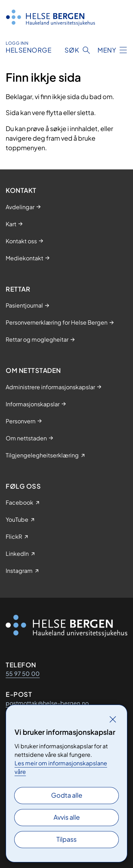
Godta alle (67, 795)
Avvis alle (67, 817)
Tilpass (66, 839)
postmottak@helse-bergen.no (47, 703)
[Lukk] (113, 719)
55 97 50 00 (23, 674)
